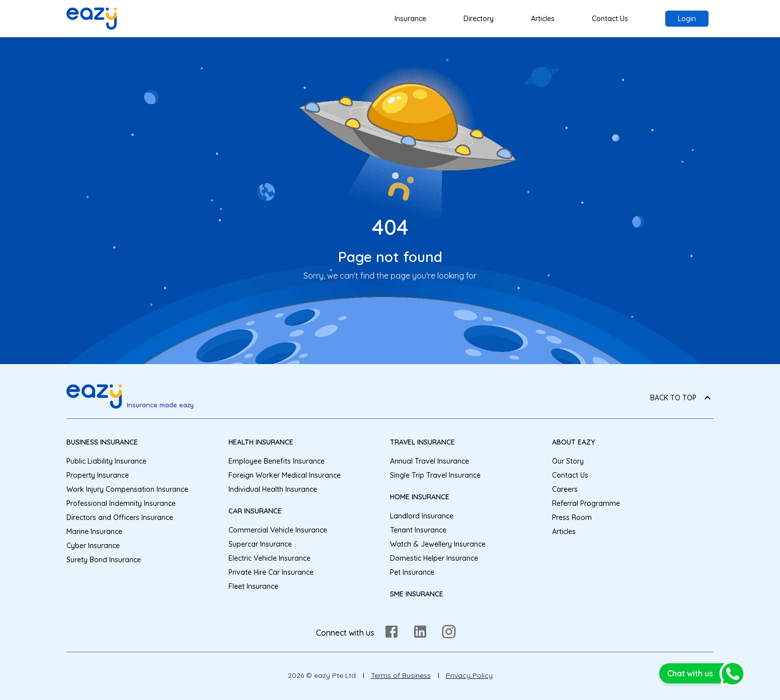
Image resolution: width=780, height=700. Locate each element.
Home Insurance (420, 497)
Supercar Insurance (260, 544)
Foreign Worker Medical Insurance (285, 475)
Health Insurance (261, 442)
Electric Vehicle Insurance (269, 558)
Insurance (410, 19)
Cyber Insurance (93, 546)
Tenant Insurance (418, 530)
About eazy (573, 442)
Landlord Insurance (422, 516)
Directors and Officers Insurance (120, 517)
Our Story (568, 461)
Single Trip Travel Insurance (435, 475)
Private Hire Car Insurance (271, 572)
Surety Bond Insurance (104, 560)
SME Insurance (417, 594)
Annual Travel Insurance (430, 461)
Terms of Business (401, 675)
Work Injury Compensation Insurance (127, 489)
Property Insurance (98, 475)
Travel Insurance (422, 442)
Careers (565, 489)
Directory (479, 19)
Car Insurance (255, 511)
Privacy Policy (469, 675)
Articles (543, 19)
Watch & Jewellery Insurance (438, 544)
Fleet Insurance (253, 586)
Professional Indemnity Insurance (121, 503)
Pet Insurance (412, 572)
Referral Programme (586, 503)
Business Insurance (102, 442)
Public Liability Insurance (106, 461)
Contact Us (610, 19)
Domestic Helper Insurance (434, 558)
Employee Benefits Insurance (277, 461)
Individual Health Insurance (273, 489)
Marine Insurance (94, 532)
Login (687, 19)
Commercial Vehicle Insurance (278, 530)
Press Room (572, 517)
